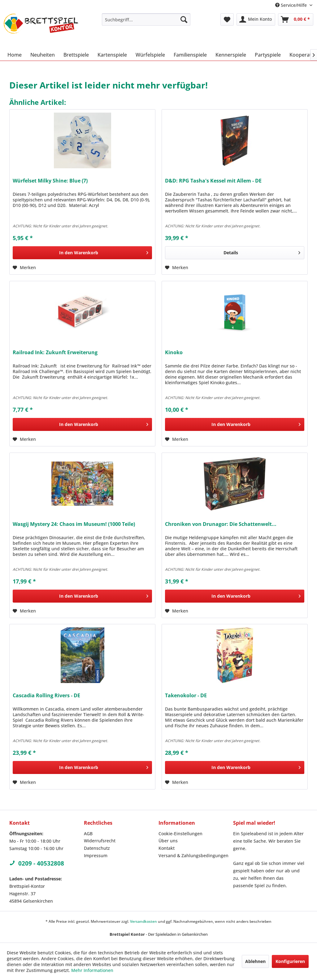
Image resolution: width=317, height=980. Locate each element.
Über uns (168, 841)
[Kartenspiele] (112, 55)
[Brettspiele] (76, 55)
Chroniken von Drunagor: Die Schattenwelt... (221, 524)
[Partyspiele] (268, 55)
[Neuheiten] (43, 55)
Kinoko (174, 352)
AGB (88, 834)
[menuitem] (146, 19)
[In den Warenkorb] (82, 253)
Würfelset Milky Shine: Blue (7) (50, 181)
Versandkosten (143, 921)
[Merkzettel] (227, 19)
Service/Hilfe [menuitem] (292, 5)
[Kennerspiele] (231, 55)
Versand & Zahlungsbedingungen (193, 855)
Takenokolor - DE (186, 696)
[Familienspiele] (190, 55)
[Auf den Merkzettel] (24, 268)
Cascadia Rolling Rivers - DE (46, 696)
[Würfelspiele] (150, 55)
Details (262, 252)
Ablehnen (255, 961)
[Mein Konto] (256, 19)
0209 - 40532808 (37, 863)
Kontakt (167, 848)
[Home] (15, 55)
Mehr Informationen (92, 970)
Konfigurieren (290, 961)
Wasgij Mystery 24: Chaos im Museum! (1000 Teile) (74, 524)
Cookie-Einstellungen (180, 834)
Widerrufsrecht (100, 841)
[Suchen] (184, 19)
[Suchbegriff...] (146, 19)
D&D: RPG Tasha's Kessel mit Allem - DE (213, 181)
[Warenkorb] (296, 19)
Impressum (96, 855)
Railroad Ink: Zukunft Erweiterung (55, 352)
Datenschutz (97, 848)
